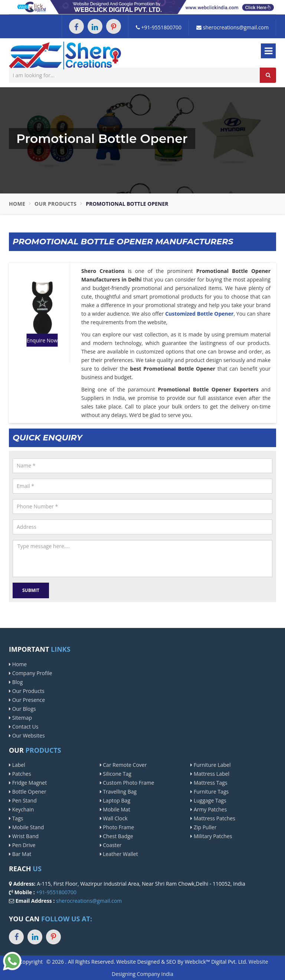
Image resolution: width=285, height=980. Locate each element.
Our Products (55, 204)
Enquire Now (42, 340)
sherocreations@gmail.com (232, 27)
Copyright (31, 962)
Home (17, 204)
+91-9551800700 (159, 27)
